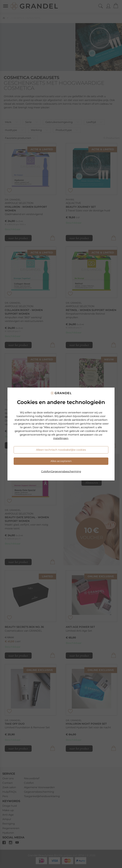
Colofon (46, 471)
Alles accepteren (61, 461)
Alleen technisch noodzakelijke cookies (61, 450)
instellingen (61, 438)
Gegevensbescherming (66, 471)
